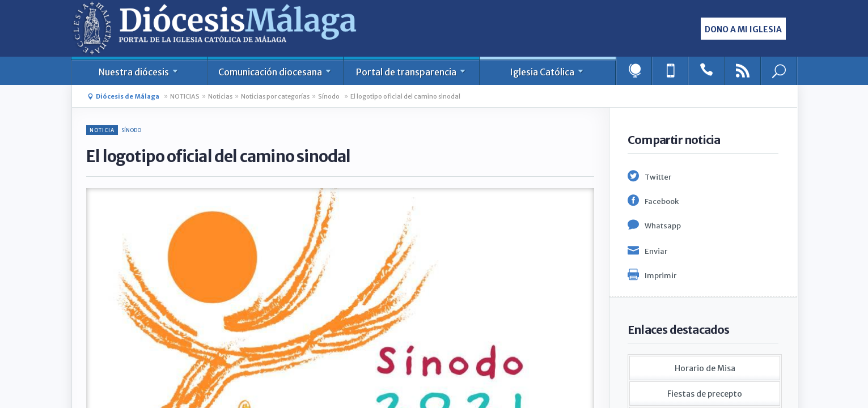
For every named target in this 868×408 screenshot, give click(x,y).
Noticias (220, 96)
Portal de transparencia (412, 72)
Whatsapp (663, 226)
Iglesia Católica (547, 72)
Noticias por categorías (275, 96)
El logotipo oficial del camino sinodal (405, 96)
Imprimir (660, 276)
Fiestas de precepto (705, 394)
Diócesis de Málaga (128, 96)
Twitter (658, 177)
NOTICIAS (185, 96)
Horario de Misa (705, 368)
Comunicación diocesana (276, 72)
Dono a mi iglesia (743, 29)
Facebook (662, 201)
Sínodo (329, 96)
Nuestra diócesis (139, 72)
